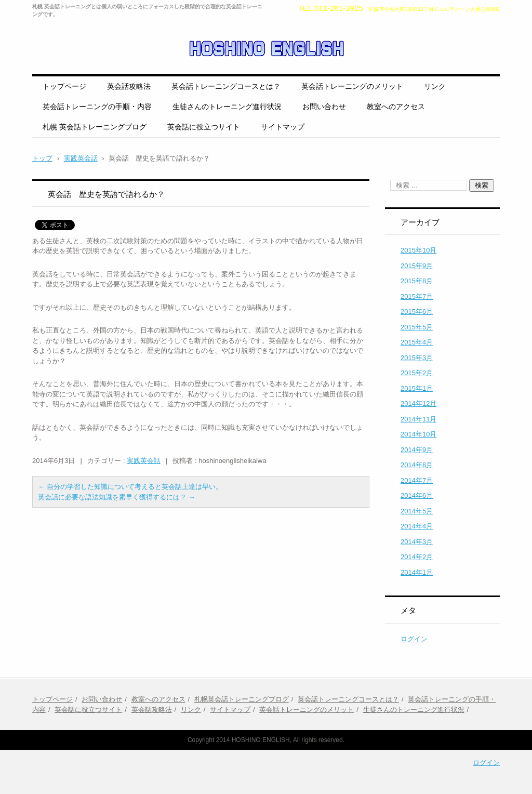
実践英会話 (144, 461)
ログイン (414, 639)
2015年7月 (417, 296)
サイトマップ (283, 127)
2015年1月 (417, 388)
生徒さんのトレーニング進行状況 (227, 107)
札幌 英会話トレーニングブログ (95, 127)
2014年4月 (417, 526)
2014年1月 (417, 572)
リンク (435, 86)
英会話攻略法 (129, 86)
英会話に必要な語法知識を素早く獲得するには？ (117, 497)
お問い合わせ (324, 107)
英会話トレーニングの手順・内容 (97, 107)
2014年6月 (417, 495)
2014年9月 (417, 450)
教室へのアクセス (396, 107)
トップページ (64, 86)
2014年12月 (418, 403)
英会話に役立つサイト (204, 127)
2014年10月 (418, 434)
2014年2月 (417, 557)
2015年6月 (417, 312)
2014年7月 (417, 480)
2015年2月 (417, 373)
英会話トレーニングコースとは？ (226, 86)
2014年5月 (417, 511)
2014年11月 (418, 419)
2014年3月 (417, 542)
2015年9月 (417, 266)
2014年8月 (417, 465)
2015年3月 (417, 358)
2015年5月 (417, 327)
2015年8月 (417, 281)
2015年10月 (418, 250)
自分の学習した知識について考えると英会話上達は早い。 (130, 487)
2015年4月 (417, 342)
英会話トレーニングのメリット (352, 86)
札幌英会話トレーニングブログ (242, 699)
